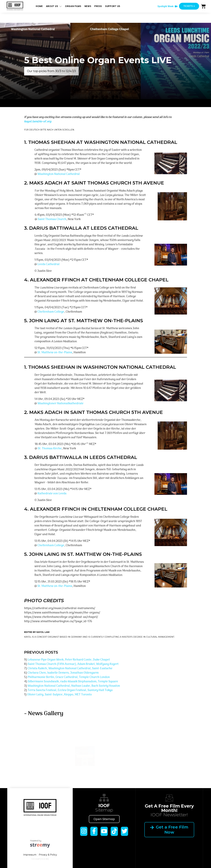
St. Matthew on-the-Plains (55, 353)
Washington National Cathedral (59, 174)
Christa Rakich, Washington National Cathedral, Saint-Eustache (70, 669)
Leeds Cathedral (48, 264)
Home (39, 6)
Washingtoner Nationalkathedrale (60, 404)
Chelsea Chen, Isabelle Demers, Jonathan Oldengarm (63, 673)
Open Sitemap (104, 819)
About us (54, 6)
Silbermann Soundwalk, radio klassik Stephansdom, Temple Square (73, 682)
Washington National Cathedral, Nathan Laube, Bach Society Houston (74, 686)
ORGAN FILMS (73, 6)
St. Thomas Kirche (50, 449)
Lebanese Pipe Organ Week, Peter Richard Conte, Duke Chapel (69, 660)
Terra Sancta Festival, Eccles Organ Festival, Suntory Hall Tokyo (70, 690)
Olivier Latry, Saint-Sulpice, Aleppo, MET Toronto (59, 695)
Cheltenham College (51, 312)
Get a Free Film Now (169, 830)
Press (98, 6)
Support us (113, 6)
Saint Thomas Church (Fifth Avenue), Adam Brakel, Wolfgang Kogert (73, 664)
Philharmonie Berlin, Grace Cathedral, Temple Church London (69, 677)
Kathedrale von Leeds (52, 494)
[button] (167, 6)
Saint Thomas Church (52, 219)
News (88, 6)
